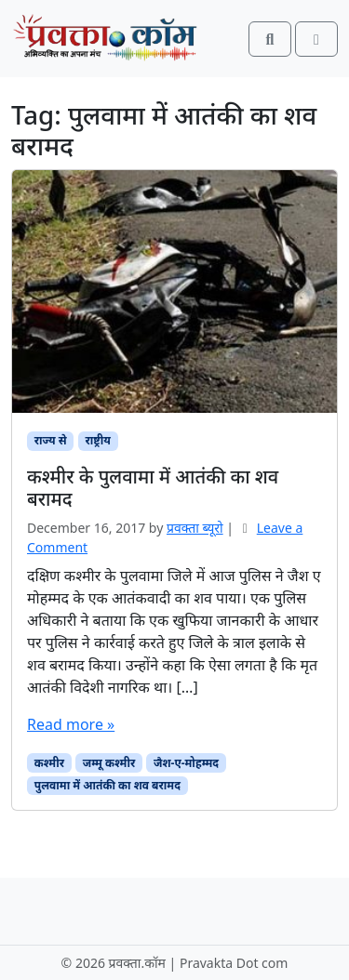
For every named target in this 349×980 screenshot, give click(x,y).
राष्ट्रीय (97, 440)
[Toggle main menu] (316, 39)
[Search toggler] (270, 39)
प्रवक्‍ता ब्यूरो (195, 528)
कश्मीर (49, 763)
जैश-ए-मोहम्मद (186, 763)
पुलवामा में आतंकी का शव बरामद (107, 785)
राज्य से (51, 440)
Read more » (71, 724)
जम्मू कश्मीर (109, 763)
